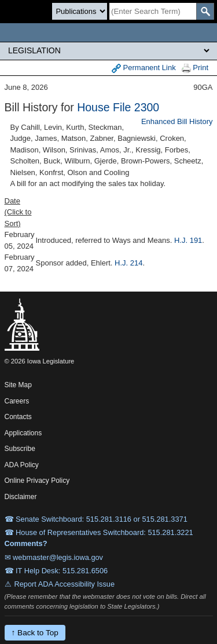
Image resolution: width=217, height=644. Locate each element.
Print (195, 68)
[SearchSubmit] (205, 11)
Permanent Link (144, 68)
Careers (17, 401)
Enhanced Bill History (177, 121)
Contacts (18, 417)
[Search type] (80, 11)
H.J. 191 (188, 240)
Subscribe (20, 449)
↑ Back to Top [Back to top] (35, 633)
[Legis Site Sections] (108, 50)
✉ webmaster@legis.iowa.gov (54, 557)
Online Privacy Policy (37, 481)
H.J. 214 (128, 263)
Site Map (18, 385)
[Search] (153, 11)
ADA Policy (22, 465)
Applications (23, 433)
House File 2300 (118, 107)
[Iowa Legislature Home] (108, 32)
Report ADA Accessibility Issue (65, 584)
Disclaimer (21, 497)
